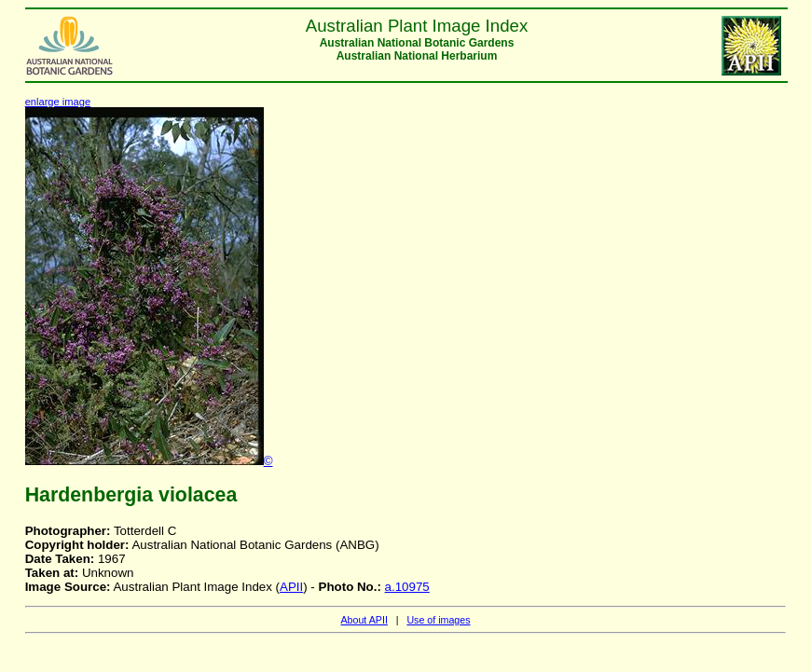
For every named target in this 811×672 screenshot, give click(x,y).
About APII (364, 620)
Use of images (438, 620)
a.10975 (407, 587)
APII (291, 587)
